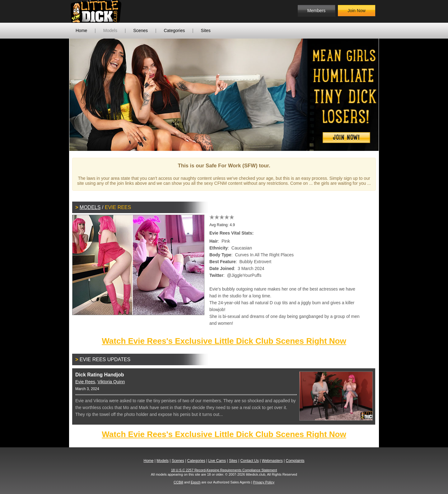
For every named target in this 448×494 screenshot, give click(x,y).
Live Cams (217, 461)
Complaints (295, 461)
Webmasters (272, 461)
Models (110, 30)
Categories (174, 30)
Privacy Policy (264, 482)
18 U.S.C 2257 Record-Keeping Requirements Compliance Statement (224, 470)
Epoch (196, 482)
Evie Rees (85, 382)
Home (81, 30)
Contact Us (249, 461)
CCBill (178, 482)
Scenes (140, 30)
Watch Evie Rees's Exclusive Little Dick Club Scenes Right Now (224, 341)
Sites (206, 30)
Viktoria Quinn (111, 382)
